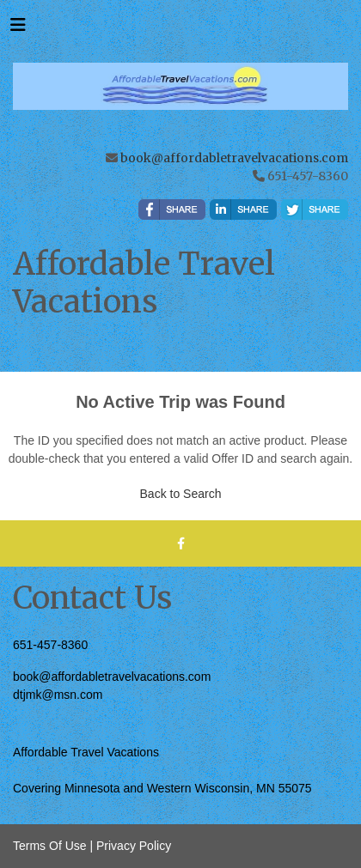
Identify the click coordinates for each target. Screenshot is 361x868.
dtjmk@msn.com (58, 695)
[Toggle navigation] (18, 29)
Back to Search (181, 494)
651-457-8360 (50, 645)
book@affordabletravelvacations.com (234, 158)
